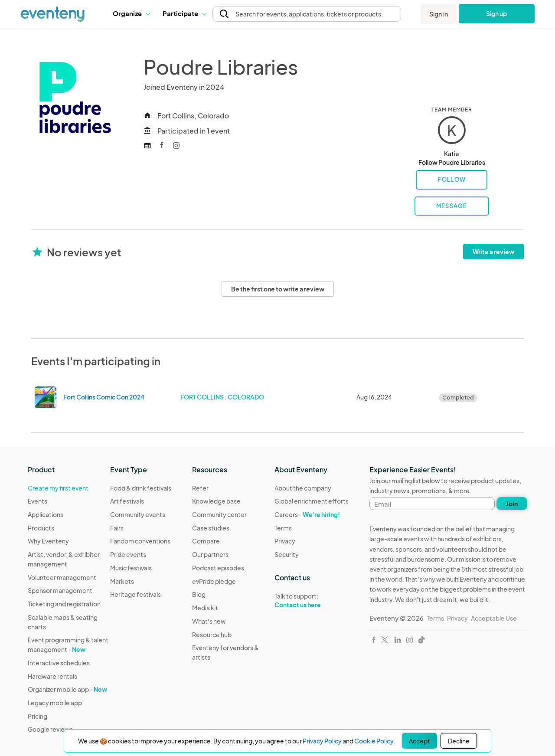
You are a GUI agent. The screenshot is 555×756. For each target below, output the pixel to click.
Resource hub (212, 635)
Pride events (128, 554)
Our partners (210, 554)
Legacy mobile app (55, 703)
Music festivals (131, 568)
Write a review (493, 252)
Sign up (497, 13)
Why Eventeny (48, 541)
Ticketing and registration (64, 604)
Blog (199, 594)
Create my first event (58, 488)
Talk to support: (312, 601)
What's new (209, 621)
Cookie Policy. (375, 741)
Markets (122, 581)
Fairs (117, 528)
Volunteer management (62, 577)
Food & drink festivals (141, 488)
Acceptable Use (494, 618)
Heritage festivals (135, 594)
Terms (283, 528)
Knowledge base (216, 501)
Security (287, 554)
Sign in (439, 14)
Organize (131, 13)
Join (512, 504)
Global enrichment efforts (312, 501)
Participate (184, 13)
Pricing (38, 716)
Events (38, 501)
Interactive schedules (59, 663)
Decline (459, 741)
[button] (131, 13)
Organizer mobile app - (67, 689)
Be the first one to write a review (278, 289)
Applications (46, 514)
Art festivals (127, 501)
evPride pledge (214, 581)
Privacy (285, 541)
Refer (200, 488)
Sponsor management (60, 590)
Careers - (307, 514)
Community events (138, 514)
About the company (303, 488)
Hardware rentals (52, 676)
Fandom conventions (140, 541)
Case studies (211, 528)
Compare (206, 541)
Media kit (205, 608)
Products (41, 528)
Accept (420, 741)
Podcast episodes (218, 568)
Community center (219, 514)
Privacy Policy (322, 741)
